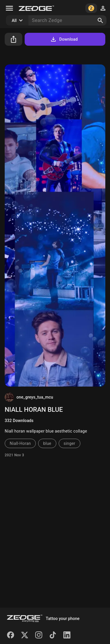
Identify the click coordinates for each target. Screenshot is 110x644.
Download (64, 39)
